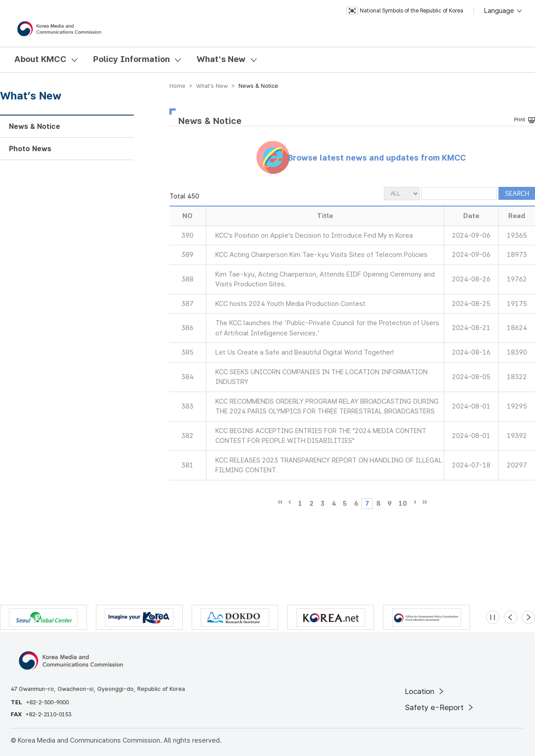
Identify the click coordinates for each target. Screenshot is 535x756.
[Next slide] (528, 617)
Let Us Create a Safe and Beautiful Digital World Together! (305, 352)
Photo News (30, 149)
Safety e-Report (440, 707)
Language (504, 11)
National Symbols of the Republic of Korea (405, 11)
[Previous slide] (510, 617)
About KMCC (40, 59)
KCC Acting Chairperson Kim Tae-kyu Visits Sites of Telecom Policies (321, 255)
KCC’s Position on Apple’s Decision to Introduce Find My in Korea (314, 235)
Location (425, 691)
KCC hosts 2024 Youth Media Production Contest (290, 304)
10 (403, 504)
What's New (221, 59)
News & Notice (35, 126)
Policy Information (132, 59)
